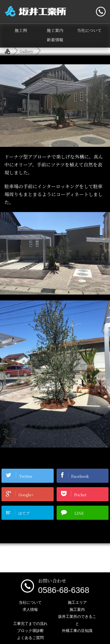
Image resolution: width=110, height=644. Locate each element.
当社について (89, 30)
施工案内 (55, 30)
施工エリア (77, 602)
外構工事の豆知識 (77, 631)
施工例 (21, 30)
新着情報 (55, 40)
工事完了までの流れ (30, 624)
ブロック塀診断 (30, 631)
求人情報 (30, 609)
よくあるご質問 (30, 638)
